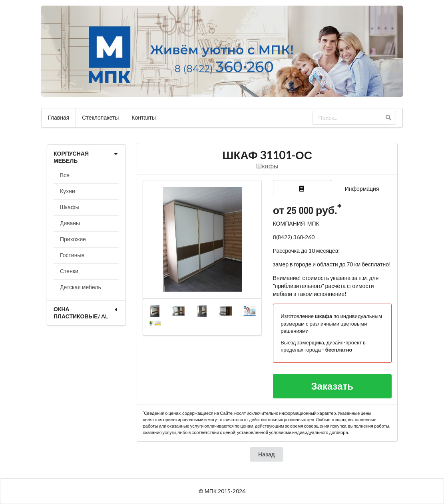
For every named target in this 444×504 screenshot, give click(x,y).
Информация (362, 189)
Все (65, 175)
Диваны (70, 223)
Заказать (333, 386)
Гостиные (72, 255)
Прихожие (73, 239)
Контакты (143, 117)
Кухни (68, 191)
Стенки (69, 271)
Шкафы (70, 207)
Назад (267, 454)
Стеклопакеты (100, 117)
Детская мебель (81, 287)
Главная (59, 117)
